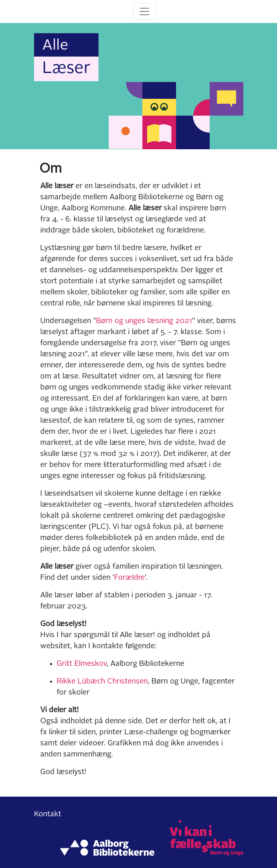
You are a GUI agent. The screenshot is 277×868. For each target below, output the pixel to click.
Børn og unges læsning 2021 (144, 321)
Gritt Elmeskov (82, 664)
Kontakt (48, 814)
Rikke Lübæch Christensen (102, 681)
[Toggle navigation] (144, 11)
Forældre (129, 578)
